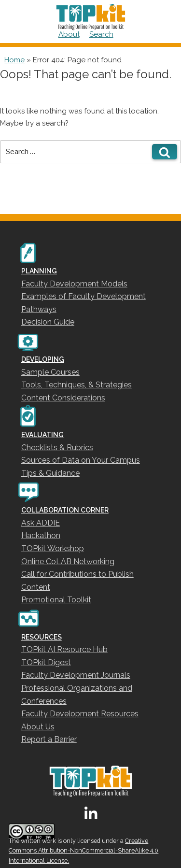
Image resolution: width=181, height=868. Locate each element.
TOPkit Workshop (53, 548)
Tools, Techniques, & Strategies (77, 385)
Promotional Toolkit (56, 600)
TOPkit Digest (46, 662)
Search (101, 34)
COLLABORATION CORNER (65, 510)
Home (14, 60)
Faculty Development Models (74, 284)
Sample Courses (50, 372)
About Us (38, 727)
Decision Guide (48, 322)
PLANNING (39, 271)
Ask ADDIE (41, 523)
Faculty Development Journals (76, 675)
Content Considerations (63, 398)
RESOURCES (42, 637)
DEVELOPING (43, 359)
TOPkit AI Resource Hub (64, 649)
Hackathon (41, 535)
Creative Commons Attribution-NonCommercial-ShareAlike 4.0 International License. (84, 851)
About (69, 34)
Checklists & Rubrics (57, 448)
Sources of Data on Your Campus (81, 460)
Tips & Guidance (50, 473)
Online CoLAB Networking (68, 562)
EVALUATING (42, 435)
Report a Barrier (49, 739)
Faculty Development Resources (80, 714)
